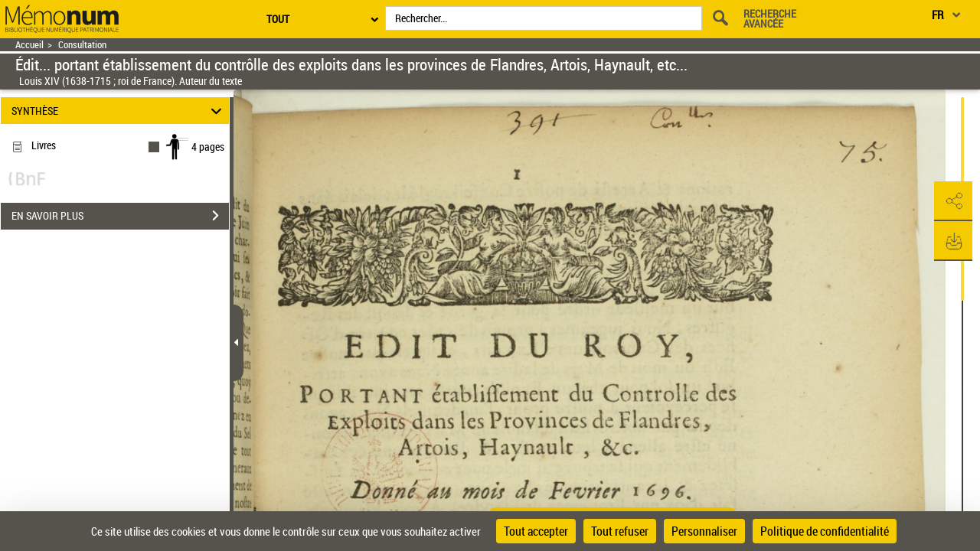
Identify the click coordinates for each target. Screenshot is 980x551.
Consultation (82, 45)
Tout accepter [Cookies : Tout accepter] (536, 531)
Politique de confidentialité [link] (825, 531)
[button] (953, 201)
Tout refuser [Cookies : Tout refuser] (620, 531)
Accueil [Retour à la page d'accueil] (29, 45)
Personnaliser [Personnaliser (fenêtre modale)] (704, 531)
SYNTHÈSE (119, 111)
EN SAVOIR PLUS (120, 216)
